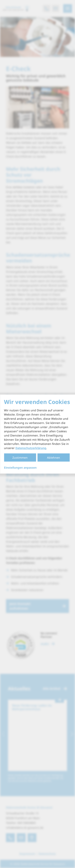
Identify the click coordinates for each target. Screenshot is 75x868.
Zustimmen (20, 458)
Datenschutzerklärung (31, 448)
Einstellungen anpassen (20, 468)
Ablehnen (53, 458)
